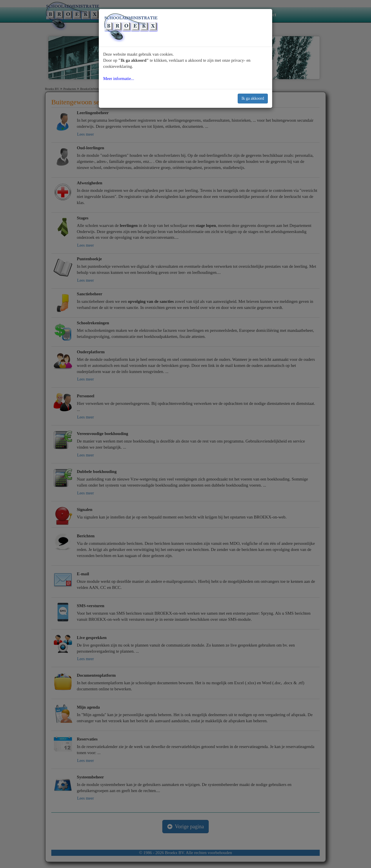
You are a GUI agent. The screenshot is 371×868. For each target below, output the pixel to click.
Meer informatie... (119, 79)
